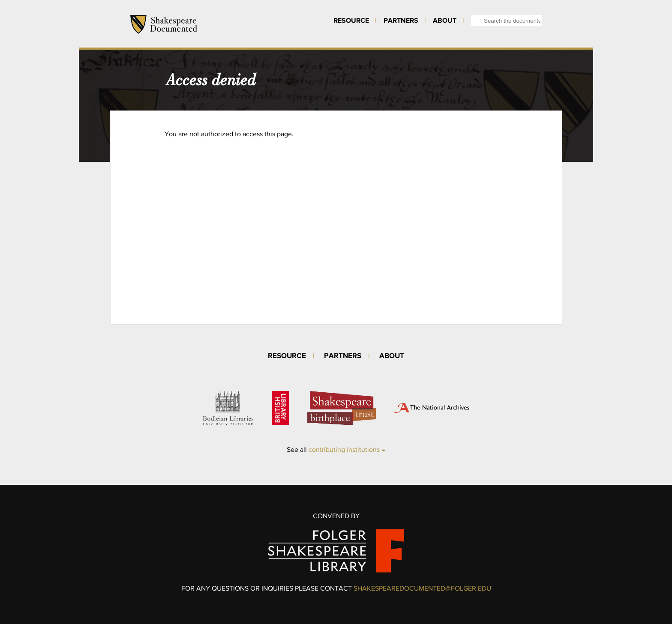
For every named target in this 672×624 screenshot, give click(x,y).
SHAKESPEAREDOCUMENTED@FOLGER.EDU (422, 588)
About (445, 20)
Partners (401, 20)
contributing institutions (344, 449)
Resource (351, 20)
